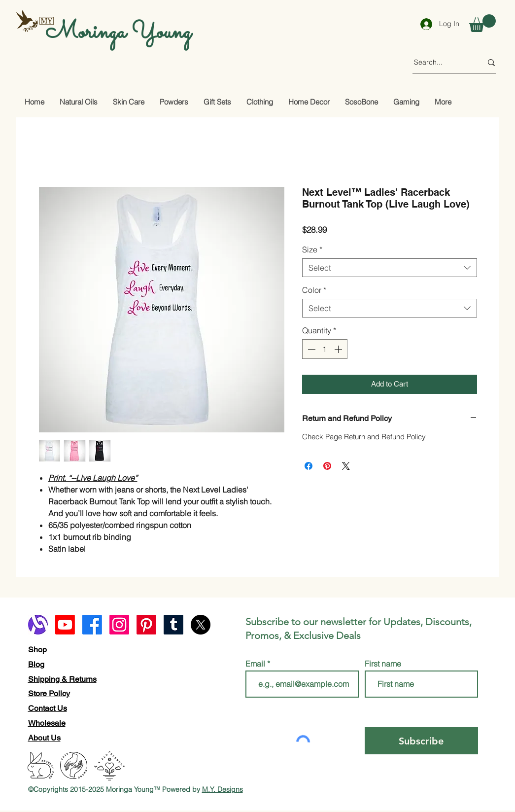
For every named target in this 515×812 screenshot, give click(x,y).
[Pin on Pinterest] (327, 466)
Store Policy (49, 693)
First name (383, 664)
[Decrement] (310, 349)
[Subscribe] (421, 741)
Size (312, 249)
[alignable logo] (38, 625)
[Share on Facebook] (309, 466)
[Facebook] (92, 625)
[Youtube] (65, 625)
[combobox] (390, 268)
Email (256, 664)
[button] (482, 23)
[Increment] (339, 349)
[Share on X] (346, 466)
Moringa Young (118, 33)
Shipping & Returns (62, 679)
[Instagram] (119, 625)
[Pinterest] (146, 625)
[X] (201, 625)
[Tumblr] (173, 625)
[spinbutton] (325, 349)
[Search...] (441, 63)
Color (314, 290)
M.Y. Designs (223, 789)
